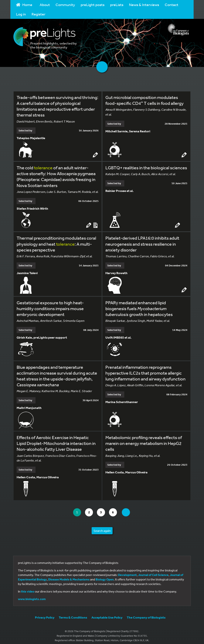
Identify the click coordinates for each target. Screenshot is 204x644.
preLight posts (93, 5)
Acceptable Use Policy (107, 614)
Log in (21, 14)
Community (65, 5)
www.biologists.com (32, 596)
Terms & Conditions (73, 614)
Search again (102, 528)
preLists (117, 5)
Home (24, 5)
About (45, 5)
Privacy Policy (45, 614)
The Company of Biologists (146, 614)
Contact (172, 5)
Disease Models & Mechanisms (69, 576)
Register (38, 14)
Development (127, 572)
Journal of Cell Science (153, 572)
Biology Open (105, 576)
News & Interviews (144, 5)
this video (28, 588)
